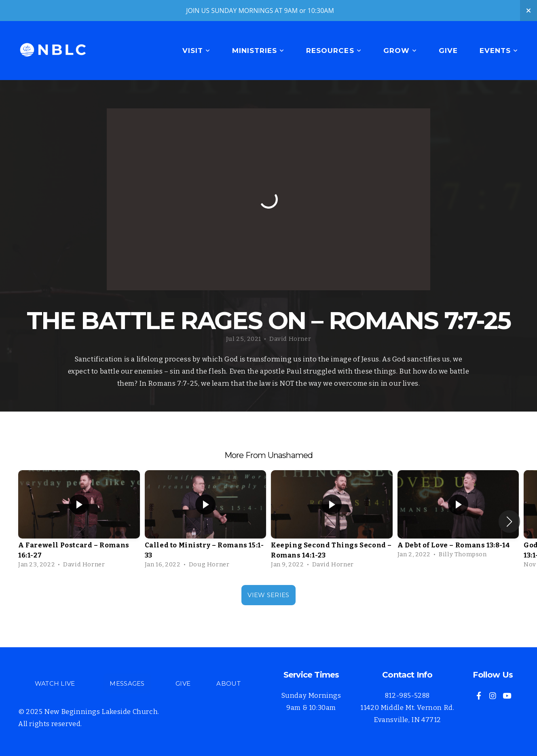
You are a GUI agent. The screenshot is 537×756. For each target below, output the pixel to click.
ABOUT (228, 683)
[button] (509, 522)
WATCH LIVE (55, 683)
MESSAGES (127, 683)
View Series (268, 595)
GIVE (183, 683)
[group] (79, 522)
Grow (400, 51)
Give (448, 51)
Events (499, 51)
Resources (334, 51)
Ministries (258, 51)
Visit (196, 51)
